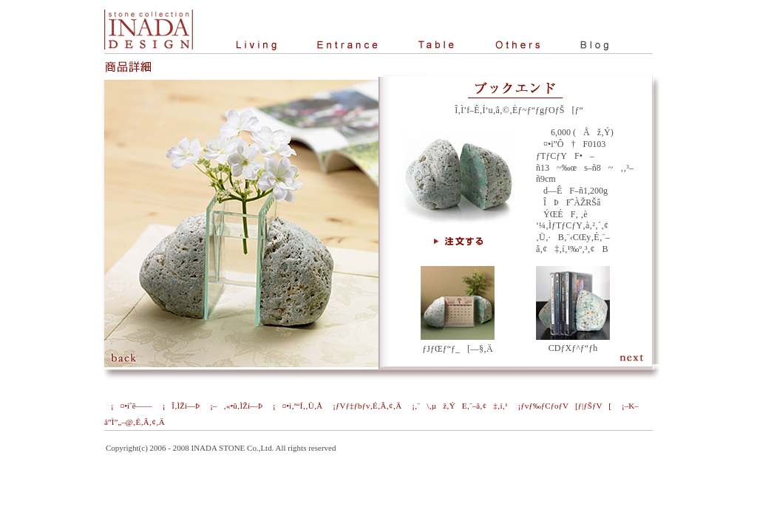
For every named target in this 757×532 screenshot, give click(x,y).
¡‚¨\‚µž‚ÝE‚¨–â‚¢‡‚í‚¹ (456, 406)
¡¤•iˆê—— (128, 406)
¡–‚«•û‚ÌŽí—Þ (233, 406)
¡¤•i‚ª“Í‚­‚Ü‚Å (294, 406)
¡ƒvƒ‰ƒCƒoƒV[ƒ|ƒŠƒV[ (561, 406)
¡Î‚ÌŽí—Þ (178, 406)
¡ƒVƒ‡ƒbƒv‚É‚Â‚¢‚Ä (364, 406)
